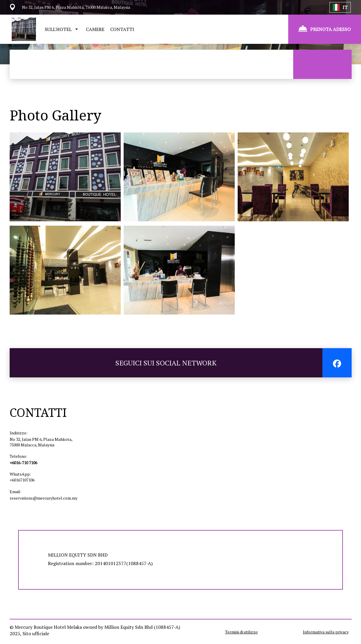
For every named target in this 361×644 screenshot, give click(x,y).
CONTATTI (122, 29)
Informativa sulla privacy (326, 632)
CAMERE (95, 29)
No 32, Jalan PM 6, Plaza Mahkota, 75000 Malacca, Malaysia (41, 442)
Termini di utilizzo (241, 632)
